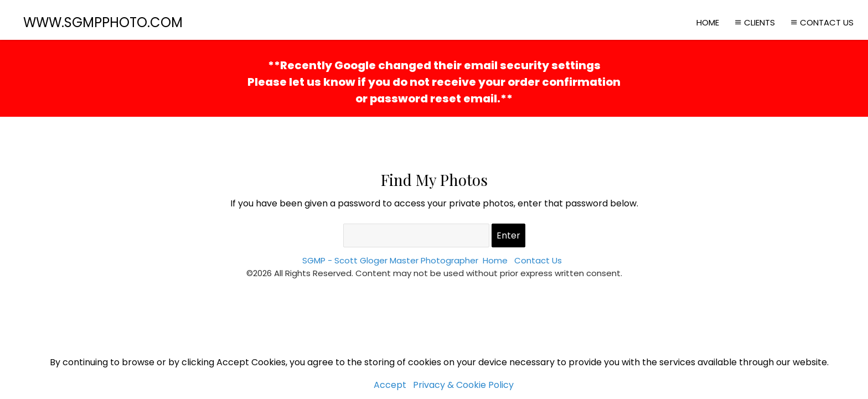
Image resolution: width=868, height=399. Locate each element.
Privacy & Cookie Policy (463, 385)
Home (708, 22)
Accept (390, 385)
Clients (754, 22)
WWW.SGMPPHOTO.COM (103, 22)
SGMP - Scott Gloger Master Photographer (390, 260)
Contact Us (821, 22)
